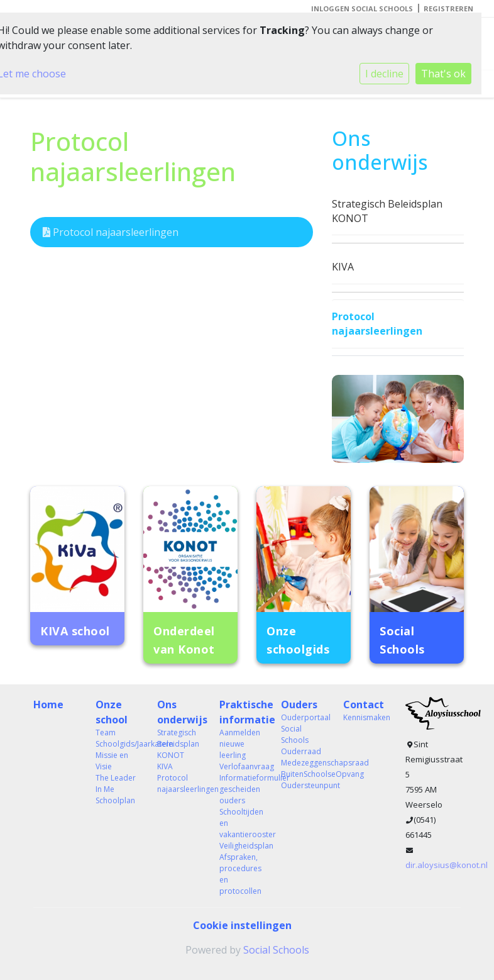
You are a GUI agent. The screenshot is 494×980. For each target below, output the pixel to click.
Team (106, 732)
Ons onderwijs (179, 712)
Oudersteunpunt (303, 785)
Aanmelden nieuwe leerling (240, 744)
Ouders (299, 704)
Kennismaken (365, 717)
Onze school (112, 712)
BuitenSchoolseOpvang (303, 774)
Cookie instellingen (242, 925)
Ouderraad (301, 751)
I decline (384, 74)
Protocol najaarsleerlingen (111, 232)
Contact (364, 704)
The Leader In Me (116, 783)
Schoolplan (115, 800)
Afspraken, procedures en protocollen (240, 874)
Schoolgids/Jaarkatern (117, 744)
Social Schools (276, 950)
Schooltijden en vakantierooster (241, 823)
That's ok (443, 74)
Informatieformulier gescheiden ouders (241, 789)
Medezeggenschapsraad (303, 763)
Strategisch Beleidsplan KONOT (387, 211)
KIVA (343, 267)
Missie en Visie (112, 761)
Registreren (448, 8)
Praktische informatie (241, 712)
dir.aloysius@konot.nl (447, 865)
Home (48, 704)
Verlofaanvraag (241, 766)
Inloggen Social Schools (362, 8)
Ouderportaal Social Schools (303, 729)
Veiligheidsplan (241, 846)
